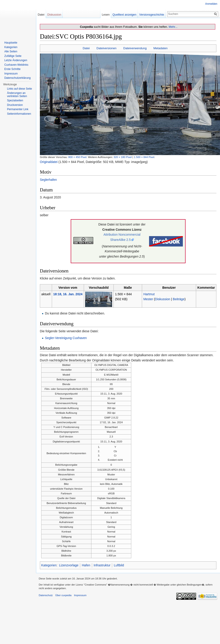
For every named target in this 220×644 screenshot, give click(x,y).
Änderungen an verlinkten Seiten (17, 95)
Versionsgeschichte (152, 15)
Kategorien (49, 565)
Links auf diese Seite (19, 89)
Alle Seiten (11, 51)
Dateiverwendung (135, 48)
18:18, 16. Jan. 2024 (68, 294)
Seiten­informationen (19, 114)
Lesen (106, 15)
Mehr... (173, 27)
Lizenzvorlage (69, 565)
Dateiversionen (107, 48)
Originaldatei (49, 162)
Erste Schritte (12, 69)
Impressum (11, 74)
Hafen (86, 565)
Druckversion (15, 105)
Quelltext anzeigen (125, 15)
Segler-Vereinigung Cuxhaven (66, 338)
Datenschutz (46, 595)
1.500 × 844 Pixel (144, 157)
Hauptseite (11, 43)
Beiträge (179, 299)
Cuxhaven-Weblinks (16, 65)
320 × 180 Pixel (123, 157)
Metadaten (160, 48)
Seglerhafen (48, 180)
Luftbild (119, 565)
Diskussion (163, 299)
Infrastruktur (102, 565)
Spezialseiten (15, 100)
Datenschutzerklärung (17, 78)
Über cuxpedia (63, 595)
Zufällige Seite (13, 56)
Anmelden (211, 4)
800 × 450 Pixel (77, 157)
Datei (86, 48)
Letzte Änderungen (16, 60)
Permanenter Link (18, 109)
